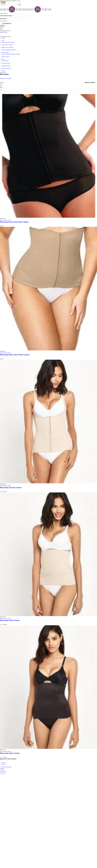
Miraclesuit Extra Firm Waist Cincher (14, 222)
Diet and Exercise (6, 63)
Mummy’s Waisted (6, 66)
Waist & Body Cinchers (7, 45)
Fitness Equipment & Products (9, 50)
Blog (3, 59)
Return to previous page (6, 78)
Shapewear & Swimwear (7, 47)
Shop (3, 41)
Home (3, 38)
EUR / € (4, 764)
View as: (2, 82)
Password (3, 19)
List (1, 85)
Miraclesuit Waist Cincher (10, 620)
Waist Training (5, 61)
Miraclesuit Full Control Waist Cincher (15, 355)
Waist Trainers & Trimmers (8, 42)
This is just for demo (6, 767)
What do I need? (5, 57)
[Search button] (20, 5)
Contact (3, 71)
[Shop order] (84, 83)
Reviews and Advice (6, 68)
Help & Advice (5, 52)
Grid (1, 84)
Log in (2, 26)
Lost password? (4, 21)
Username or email (7, 16)
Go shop (18, 1)
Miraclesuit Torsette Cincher (11, 488)
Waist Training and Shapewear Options (11, 54)
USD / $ (4, 763)
